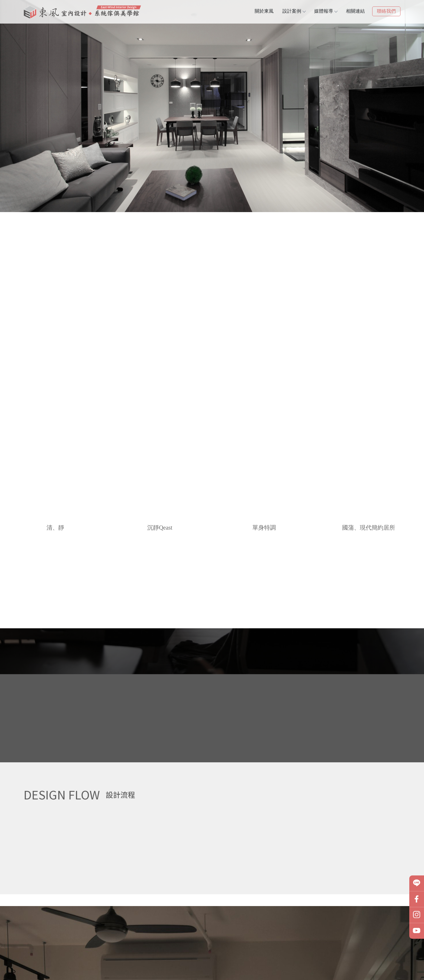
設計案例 (294, 11)
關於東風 (264, 11)
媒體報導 (326, 11)
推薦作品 (53, 467)
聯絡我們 (386, 11)
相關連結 (355, 11)
